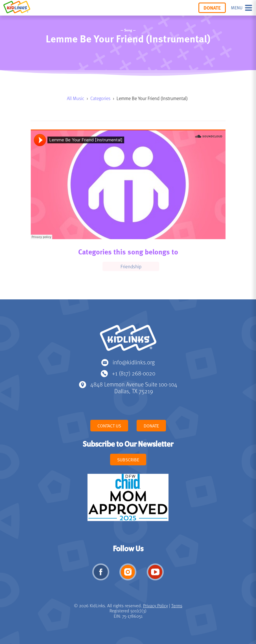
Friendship (131, 266)
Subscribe (128, 460)
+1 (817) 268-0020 (134, 373)
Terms (177, 606)
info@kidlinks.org (134, 362)
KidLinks (128, 340)
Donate (212, 8)
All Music (76, 98)
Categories (100, 98)
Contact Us (109, 426)
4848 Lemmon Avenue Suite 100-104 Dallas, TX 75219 (134, 387)
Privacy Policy (156, 606)
